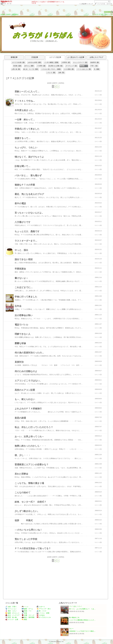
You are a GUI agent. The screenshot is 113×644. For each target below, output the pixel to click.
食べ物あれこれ (74, 617)
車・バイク (42, 611)
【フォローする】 (98, 14)
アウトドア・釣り (44, 609)
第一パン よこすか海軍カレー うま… (82, 609)
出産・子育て (11, 607)
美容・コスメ (11, 611)
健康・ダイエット (12, 613)
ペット (25, 607)
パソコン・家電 (43, 613)
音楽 (24, 613)
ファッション (11, 609)
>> (86, 4)
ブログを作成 (101, 4)
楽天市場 (109, 4)
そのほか (41, 615)
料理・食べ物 (7, 4)
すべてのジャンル (44, 617)
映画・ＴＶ (27, 611)
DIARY (9, 14)
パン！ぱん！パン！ (76, 606)
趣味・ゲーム (27, 609)
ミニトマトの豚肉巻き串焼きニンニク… (82, 620)
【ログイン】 (108, 14)
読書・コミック (28, 615)
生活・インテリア (12, 615)
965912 (107, 12)
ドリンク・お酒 (12, 619)
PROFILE (15, 14)
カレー (71, 629)
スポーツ (41, 607)
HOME (3, 14)
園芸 (24, 619)
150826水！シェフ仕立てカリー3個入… (82, 631)
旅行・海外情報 (28, 617)
